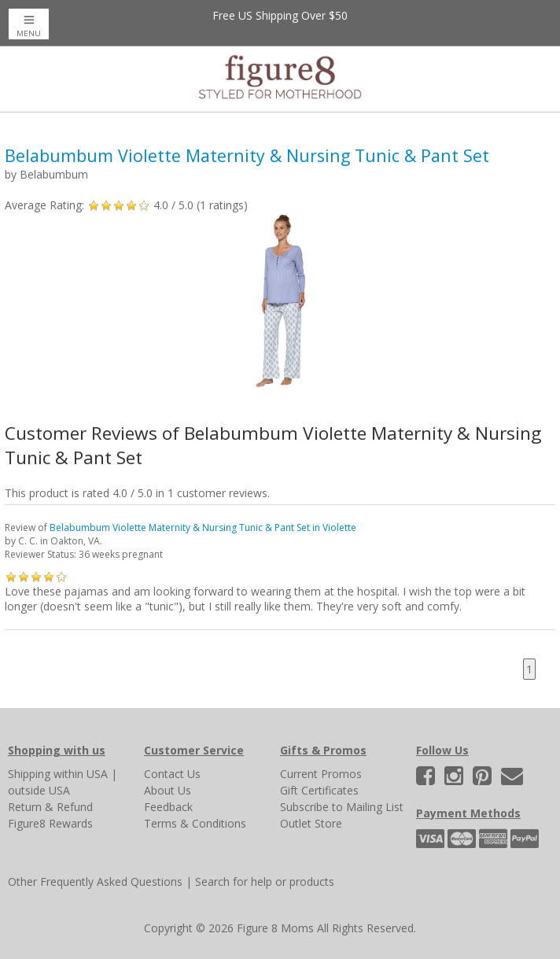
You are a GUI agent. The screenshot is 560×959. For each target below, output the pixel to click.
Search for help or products (265, 882)
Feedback (168, 807)
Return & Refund (50, 807)
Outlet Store (311, 823)
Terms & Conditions (195, 823)
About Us (168, 790)
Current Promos (321, 774)
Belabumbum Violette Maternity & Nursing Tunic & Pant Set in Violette (203, 527)
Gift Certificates (319, 790)
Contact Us (172, 774)
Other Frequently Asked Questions (95, 882)
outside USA (39, 790)
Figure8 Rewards (50, 823)
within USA (81, 774)
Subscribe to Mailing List (342, 807)
